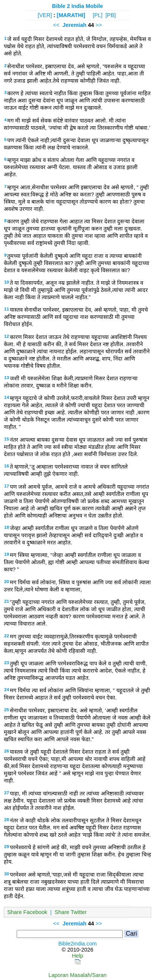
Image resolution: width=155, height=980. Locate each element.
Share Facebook (27, 912)
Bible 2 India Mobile (77, 6)
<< (56, 25)
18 (7, 527)
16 (7, 466)
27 (7, 793)
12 (7, 336)
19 (7, 554)
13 (7, 378)
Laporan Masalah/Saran (78, 975)
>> (99, 25)
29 (7, 847)
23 (7, 663)
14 (7, 397)
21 (7, 601)
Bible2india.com (78, 944)
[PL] (98, 15)
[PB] (110, 15)
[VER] (45, 15)
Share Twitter (71, 912)
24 (7, 690)
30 (7, 874)
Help (78, 956)
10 (7, 282)
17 (7, 486)
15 (7, 439)
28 (7, 820)
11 (7, 309)
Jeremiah (74, 25)
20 (7, 582)
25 (7, 710)
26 (7, 751)
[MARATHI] (71, 15)
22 (7, 636)
